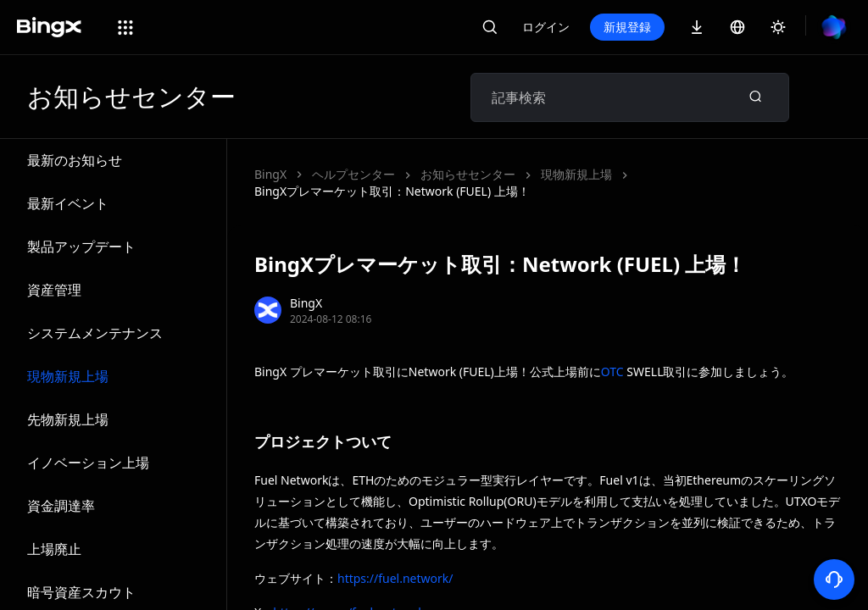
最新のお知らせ (75, 160)
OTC (612, 372)
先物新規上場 (68, 419)
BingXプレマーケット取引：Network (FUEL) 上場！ (392, 191)
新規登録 (627, 27)
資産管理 (54, 290)
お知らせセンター (468, 174)
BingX (270, 174)
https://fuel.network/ (395, 578)
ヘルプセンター (353, 174)
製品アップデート (81, 247)
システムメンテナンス (95, 333)
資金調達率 (61, 506)
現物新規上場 (68, 376)
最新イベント (68, 203)
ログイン (546, 27)
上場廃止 (54, 549)
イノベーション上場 (88, 463)
